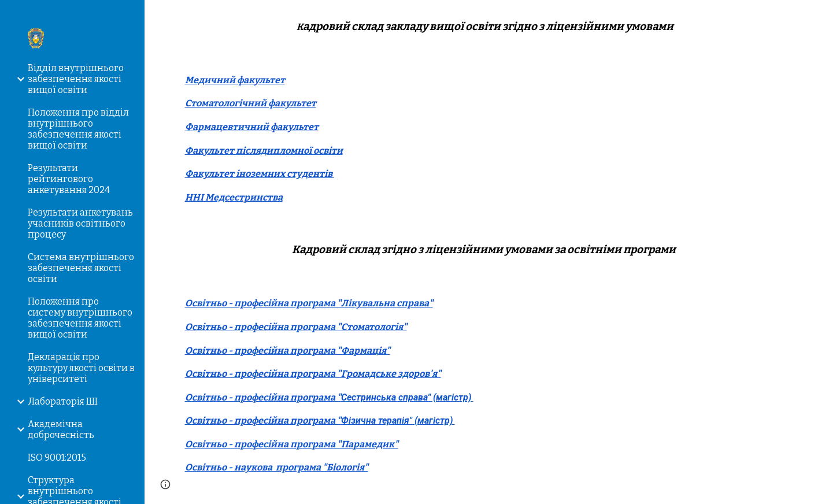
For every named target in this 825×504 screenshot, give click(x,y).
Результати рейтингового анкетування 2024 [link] (69, 179)
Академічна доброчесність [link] (61, 429)
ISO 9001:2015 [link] (57, 457)
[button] (811, 16)
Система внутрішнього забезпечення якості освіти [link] (81, 268)
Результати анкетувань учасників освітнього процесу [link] (80, 223)
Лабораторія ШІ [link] (63, 401)
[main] (485, 27)
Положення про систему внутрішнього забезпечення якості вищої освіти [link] (80, 318)
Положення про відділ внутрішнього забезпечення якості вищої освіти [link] (78, 129)
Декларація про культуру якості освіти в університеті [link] (81, 368)
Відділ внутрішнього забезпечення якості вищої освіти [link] (76, 79)
